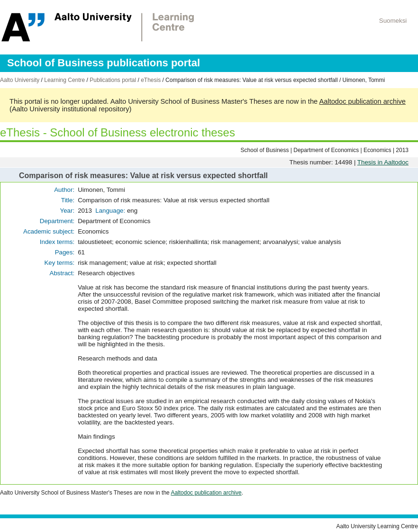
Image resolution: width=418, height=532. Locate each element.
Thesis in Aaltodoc (383, 162)
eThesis (151, 80)
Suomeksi (393, 21)
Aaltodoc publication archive (362, 101)
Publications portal (113, 80)
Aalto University (20, 80)
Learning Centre (64, 80)
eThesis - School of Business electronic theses (118, 132)
